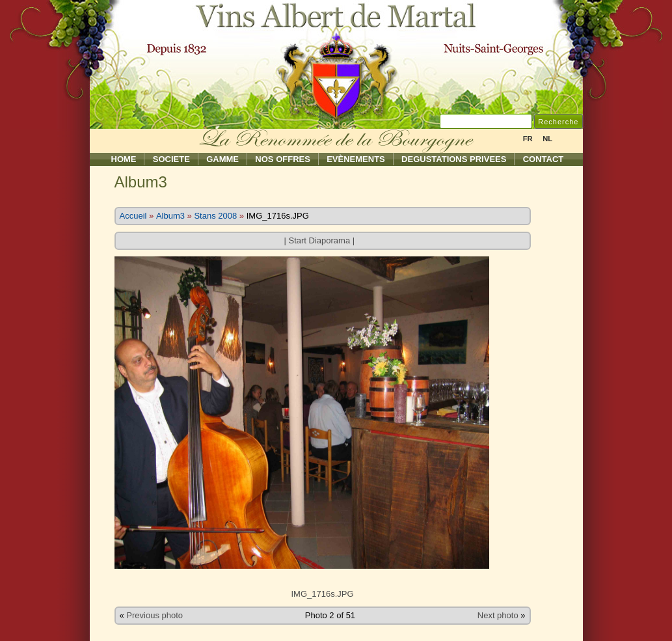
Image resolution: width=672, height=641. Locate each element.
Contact (544, 159)
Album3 (170, 216)
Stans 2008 (215, 216)
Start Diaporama (319, 240)
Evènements (356, 159)
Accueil (133, 216)
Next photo (498, 615)
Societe (171, 159)
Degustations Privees (454, 159)
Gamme (222, 159)
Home (124, 159)
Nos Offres (283, 159)
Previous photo (155, 615)
